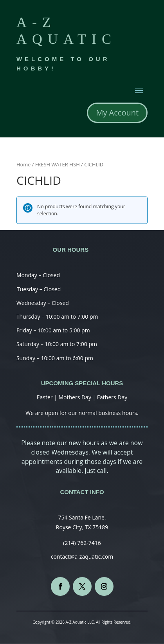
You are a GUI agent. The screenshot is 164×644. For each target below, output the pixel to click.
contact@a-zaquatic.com (82, 557)
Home (23, 164)
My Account (117, 113)
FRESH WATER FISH (58, 164)
